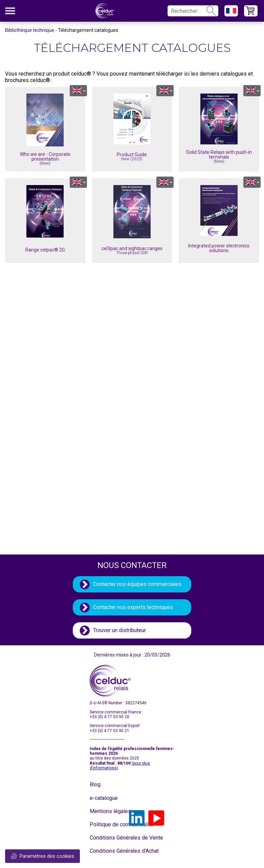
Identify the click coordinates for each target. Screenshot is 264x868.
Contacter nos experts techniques (133, 607)
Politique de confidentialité (107, 824)
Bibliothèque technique (30, 30)
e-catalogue (104, 798)
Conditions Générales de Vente (107, 838)
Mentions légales (107, 811)
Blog (95, 784)
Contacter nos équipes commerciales (137, 584)
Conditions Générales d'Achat (107, 851)
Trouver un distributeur (119, 630)
